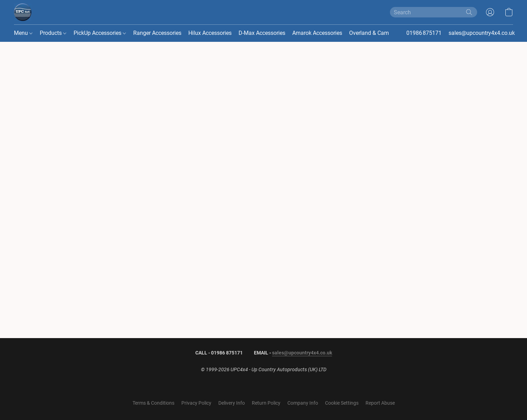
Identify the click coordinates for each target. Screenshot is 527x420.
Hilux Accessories (210, 33)
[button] (23, 12)
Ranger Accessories (157, 33)
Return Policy (266, 403)
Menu (23, 33)
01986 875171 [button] (424, 33)
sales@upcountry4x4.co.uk (302, 353)
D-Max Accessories (262, 33)
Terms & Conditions (153, 403)
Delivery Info (232, 403)
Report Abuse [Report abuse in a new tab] (380, 403)
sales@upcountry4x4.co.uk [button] (482, 33)
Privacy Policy (196, 403)
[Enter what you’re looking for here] (434, 12)
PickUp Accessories (100, 33)
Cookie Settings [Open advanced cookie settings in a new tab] (342, 403)
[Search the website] (469, 12)
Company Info (303, 403)
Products (53, 33)
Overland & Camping (374, 33)
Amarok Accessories (317, 33)
